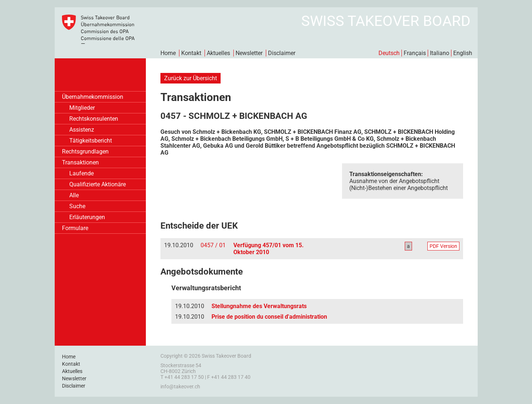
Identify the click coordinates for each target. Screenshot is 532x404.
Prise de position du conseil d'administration (269, 317)
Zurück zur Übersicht (191, 78)
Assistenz (82, 130)
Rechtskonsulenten (94, 119)
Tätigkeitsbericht (91, 141)
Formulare (75, 228)
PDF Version (443, 246)
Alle (74, 195)
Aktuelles (218, 53)
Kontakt (191, 53)
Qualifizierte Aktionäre (98, 184)
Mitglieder (82, 108)
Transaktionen (80, 162)
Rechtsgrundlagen (85, 151)
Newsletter (249, 53)
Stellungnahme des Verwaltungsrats (259, 306)
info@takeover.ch (180, 386)
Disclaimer (282, 53)
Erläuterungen (87, 217)
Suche (77, 206)
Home (168, 53)
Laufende (81, 173)
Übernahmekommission (93, 97)
